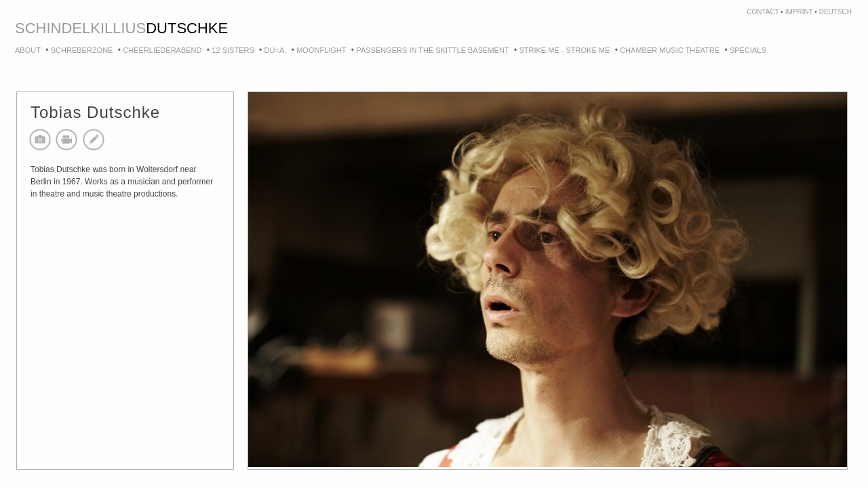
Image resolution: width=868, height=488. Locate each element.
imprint (799, 12)
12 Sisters (233, 50)
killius (118, 28)
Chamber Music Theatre (670, 50)
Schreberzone (82, 50)
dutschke (187, 28)
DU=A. (276, 50)
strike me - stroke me (564, 50)
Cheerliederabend (162, 50)
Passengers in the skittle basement (432, 50)
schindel (53, 28)
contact (763, 12)
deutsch (835, 12)
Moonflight (321, 50)
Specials (748, 50)
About (28, 50)
